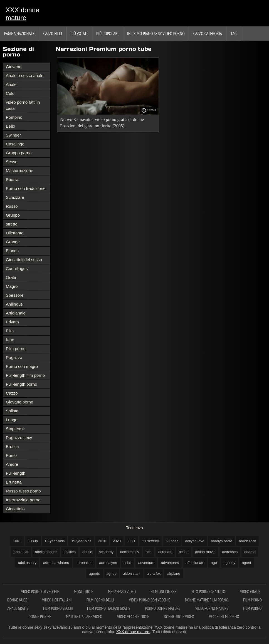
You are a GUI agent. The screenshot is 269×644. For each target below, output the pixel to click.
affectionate (195, 563)
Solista (12, 411)
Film (10, 331)
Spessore (15, 295)
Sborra (12, 179)
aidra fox (154, 574)
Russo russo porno (23, 491)
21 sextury (150, 541)
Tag (234, 33)
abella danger (46, 552)
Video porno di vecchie (41, 592)
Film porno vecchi (58, 608)
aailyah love (195, 541)
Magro (12, 286)
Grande (13, 242)
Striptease (15, 429)
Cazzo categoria (208, 33)
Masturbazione (19, 171)
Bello (10, 126)
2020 (117, 541)
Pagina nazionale (19, 33)
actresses (230, 552)
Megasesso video (122, 592)
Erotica (12, 446)
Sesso (12, 162)
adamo (250, 552)
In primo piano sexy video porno (156, 33)
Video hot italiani (57, 600)
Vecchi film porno (224, 617)
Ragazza (14, 357)
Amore (12, 464)
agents (94, 574)
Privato (12, 322)
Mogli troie (84, 592)
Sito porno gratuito (209, 592)
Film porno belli (101, 600)
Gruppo (13, 215)
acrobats (165, 552)
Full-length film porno (25, 375)
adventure (146, 563)
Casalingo (15, 144)
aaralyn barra (222, 541)
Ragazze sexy (19, 438)
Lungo (12, 420)
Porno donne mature (163, 608)
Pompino (14, 117)
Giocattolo (15, 509)
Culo (10, 93)
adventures (170, 563)
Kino (10, 340)
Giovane (14, 67)
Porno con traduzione (26, 188)
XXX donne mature (22, 14)
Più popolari (107, 33)
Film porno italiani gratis (109, 608)
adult (128, 563)
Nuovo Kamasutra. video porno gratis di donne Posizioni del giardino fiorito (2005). (102, 123)
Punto (11, 455)
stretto (12, 224)
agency (229, 563)
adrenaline (84, 563)
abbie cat (21, 552)
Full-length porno (22, 384)
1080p (33, 541)
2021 (131, 541)
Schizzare (15, 197)
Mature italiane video (85, 617)
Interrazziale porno (23, 500)
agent (247, 563)
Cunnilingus (17, 268)
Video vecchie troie (134, 617)
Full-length (16, 473)
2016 (102, 541)
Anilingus (14, 304)
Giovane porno (19, 402)
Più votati (79, 33)
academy (106, 552)
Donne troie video (179, 617)
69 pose (172, 541)
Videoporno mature (212, 608)
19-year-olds (81, 541)
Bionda (12, 251)
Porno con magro (22, 366)
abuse (87, 552)
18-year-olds (55, 541)
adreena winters (56, 563)
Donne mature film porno (207, 600)
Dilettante (15, 233)
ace (149, 552)
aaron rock (247, 541)
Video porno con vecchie (150, 600)
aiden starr (131, 574)
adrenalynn (108, 563)
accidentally (130, 552)
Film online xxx (164, 592)
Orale (11, 277)
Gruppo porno (19, 153)
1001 (17, 541)
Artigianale (16, 313)
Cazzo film (52, 33)
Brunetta (14, 482)
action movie (205, 552)
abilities (70, 552)
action (184, 552)
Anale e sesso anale (25, 75)
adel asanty (27, 563)
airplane (174, 574)
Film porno (16, 349)
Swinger (13, 135)
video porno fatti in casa (23, 105)
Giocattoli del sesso (24, 260)
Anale (11, 84)
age (214, 563)
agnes (111, 574)
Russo (12, 206)
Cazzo (12, 393)
